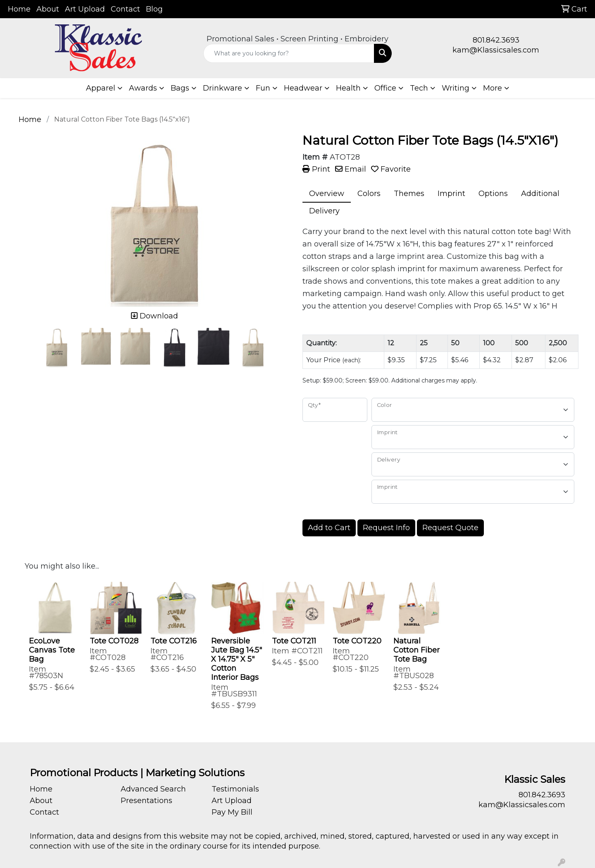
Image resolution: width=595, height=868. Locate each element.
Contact (125, 9)
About (48, 9)
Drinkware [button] (223, 88)
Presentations (146, 801)
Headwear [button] (303, 88)
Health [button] (348, 88)
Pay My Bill (232, 812)
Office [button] (385, 88)
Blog (154, 9)
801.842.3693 (496, 40)
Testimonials (235, 789)
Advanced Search (153, 789)
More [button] (493, 88)
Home (19, 9)
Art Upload (85, 9)
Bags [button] (180, 88)
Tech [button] (419, 88)
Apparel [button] (101, 88)
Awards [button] (143, 88)
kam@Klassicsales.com (496, 50)
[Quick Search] (289, 53)
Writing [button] (456, 88)
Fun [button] (263, 88)
